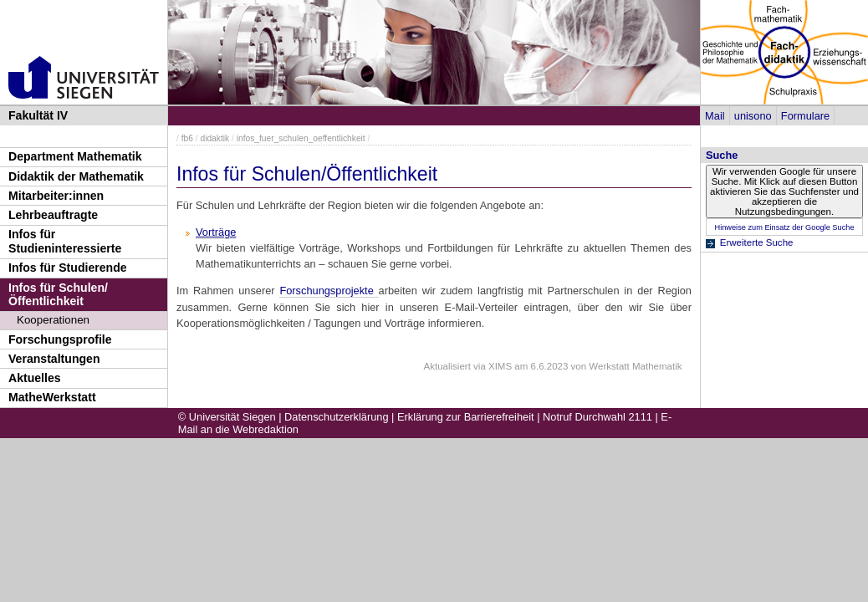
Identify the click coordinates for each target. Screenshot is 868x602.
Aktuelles (35, 378)
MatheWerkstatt (52, 397)
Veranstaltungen (54, 359)
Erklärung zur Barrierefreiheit (466, 417)
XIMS (500, 366)
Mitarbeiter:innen (56, 196)
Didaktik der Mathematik (76, 176)
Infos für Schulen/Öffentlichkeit (58, 295)
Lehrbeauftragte (53, 215)
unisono (753, 116)
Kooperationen (53, 320)
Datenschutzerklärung (336, 417)
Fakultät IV (38, 115)
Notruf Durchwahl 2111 (597, 417)
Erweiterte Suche (757, 242)
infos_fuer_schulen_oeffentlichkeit (301, 138)
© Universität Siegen (227, 417)
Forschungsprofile (60, 339)
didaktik (214, 138)
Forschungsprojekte (329, 291)
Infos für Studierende (68, 268)
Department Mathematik (75, 156)
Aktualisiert (447, 366)
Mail (715, 116)
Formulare (805, 116)
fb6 (187, 138)
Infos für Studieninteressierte (65, 241)
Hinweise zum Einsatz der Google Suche (784, 227)
